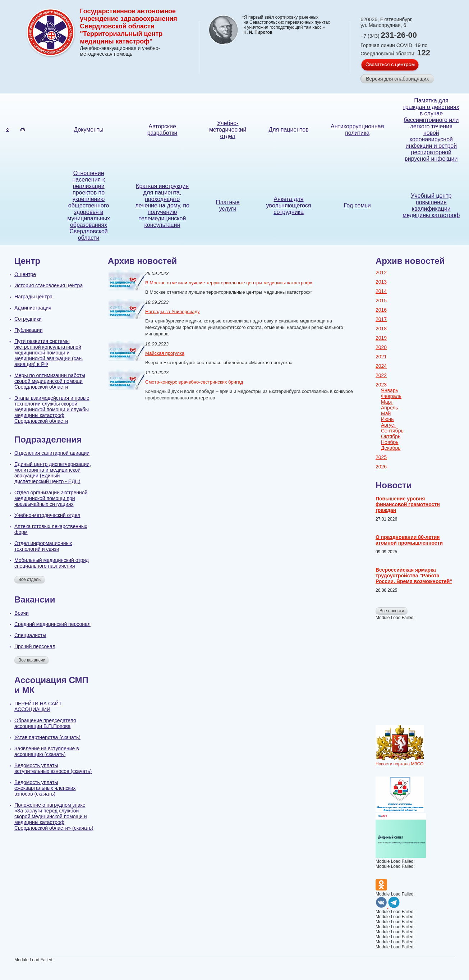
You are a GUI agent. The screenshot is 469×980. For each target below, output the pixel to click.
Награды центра (33, 297)
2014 (381, 291)
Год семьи (357, 205)
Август (388, 425)
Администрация (33, 308)
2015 (381, 301)
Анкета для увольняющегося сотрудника (289, 205)
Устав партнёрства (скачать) (47, 737)
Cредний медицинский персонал (52, 624)
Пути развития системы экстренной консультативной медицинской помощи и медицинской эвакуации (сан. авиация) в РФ (49, 353)
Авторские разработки (162, 130)
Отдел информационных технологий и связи (43, 546)
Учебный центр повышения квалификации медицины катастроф (431, 205)
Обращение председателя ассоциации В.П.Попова (45, 723)
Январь (390, 390)
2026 (381, 467)
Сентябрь (392, 431)
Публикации (28, 330)
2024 (381, 366)
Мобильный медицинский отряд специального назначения (52, 563)
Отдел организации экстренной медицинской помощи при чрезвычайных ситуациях (51, 498)
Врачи (22, 613)
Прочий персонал (35, 646)
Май (386, 413)
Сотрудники (28, 319)
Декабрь (391, 448)
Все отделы (30, 580)
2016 (381, 310)
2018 (381, 329)
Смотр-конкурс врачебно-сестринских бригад (194, 382)
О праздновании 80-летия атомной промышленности (409, 540)
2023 (381, 385)
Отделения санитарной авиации (52, 453)
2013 (381, 282)
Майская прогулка (165, 353)
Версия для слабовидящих (397, 79)
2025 (381, 457)
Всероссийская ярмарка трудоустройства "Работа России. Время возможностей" (414, 576)
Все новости (392, 611)
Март (387, 402)
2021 (381, 357)
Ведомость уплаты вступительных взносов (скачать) (53, 768)
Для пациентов (288, 130)
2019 (381, 338)
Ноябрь (390, 442)
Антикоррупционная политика (357, 130)
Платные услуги (228, 205)
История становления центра (49, 285)
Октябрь (391, 436)
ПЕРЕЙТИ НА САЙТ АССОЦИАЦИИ (38, 706)
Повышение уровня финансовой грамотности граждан (408, 504)
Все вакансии (32, 660)
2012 (381, 273)
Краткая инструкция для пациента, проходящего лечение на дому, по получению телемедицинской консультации (162, 205)
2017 (381, 319)
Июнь (387, 419)
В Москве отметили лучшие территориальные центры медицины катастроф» (229, 283)
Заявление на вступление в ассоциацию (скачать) (47, 751)
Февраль (391, 396)
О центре (25, 274)
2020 (381, 347)
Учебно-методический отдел (228, 130)
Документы (88, 130)
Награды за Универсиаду (173, 312)
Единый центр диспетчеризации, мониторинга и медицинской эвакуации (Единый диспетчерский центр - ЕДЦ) (53, 473)
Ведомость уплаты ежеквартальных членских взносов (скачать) (45, 788)
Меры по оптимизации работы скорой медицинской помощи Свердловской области (50, 381)
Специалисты (30, 635)
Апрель (390, 408)
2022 (381, 375)
